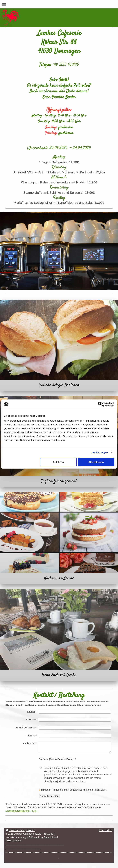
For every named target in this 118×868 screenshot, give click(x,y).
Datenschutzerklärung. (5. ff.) (21, 811)
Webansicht (106, 830)
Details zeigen (100, 452)
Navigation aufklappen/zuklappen (59, 4)
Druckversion (15, 830)
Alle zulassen (96, 462)
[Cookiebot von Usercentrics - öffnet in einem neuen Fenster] (100, 404)
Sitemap (30, 830)
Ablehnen (58, 462)
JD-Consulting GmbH (39, 837)
